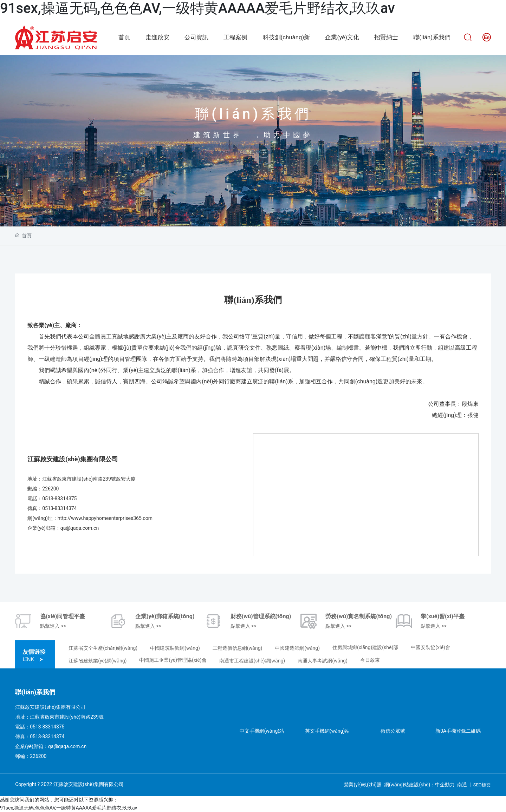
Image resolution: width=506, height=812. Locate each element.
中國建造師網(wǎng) (297, 648)
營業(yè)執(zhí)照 (362, 785)
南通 (462, 785)
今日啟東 (370, 660)
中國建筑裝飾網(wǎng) (175, 648)
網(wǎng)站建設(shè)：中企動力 (420, 785)
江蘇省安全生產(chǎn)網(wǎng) (103, 648)
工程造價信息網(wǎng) (238, 648)
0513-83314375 (59, 499)
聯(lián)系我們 (253, 114)
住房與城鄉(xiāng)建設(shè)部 (365, 647)
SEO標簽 (482, 785)
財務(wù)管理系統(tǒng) (261, 616)
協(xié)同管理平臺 (63, 616)
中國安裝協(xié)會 (430, 647)
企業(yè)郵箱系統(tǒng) (165, 616)
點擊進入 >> (53, 626)
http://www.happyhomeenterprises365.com (105, 518)
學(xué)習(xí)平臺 (443, 616)
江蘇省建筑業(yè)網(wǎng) (98, 661)
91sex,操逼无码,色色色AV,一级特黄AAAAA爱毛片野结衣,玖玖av (197, 8)
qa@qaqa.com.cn (80, 528)
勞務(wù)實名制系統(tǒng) (359, 616)
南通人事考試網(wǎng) (323, 661)
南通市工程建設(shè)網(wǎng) (252, 661)
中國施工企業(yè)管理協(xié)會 (173, 660)
